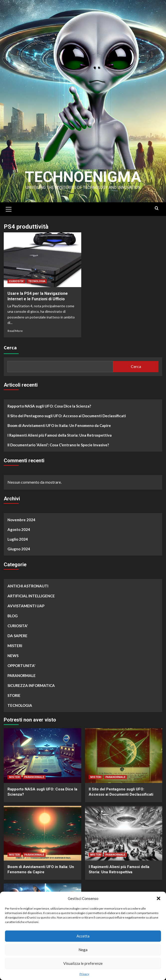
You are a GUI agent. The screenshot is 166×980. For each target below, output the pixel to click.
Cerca (10, 347)
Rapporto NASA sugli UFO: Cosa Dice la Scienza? (49, 406)
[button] (159, 898)
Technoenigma (83, 177)
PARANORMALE (22, 675)
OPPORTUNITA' (21, 666)
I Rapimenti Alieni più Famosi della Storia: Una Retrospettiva (60, 435)
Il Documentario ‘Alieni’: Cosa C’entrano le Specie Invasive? (58, 445)
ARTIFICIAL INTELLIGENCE (31, 596)
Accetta (83, 936)
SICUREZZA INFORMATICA (31, 685)
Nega (83, 950)
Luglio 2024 (18, 539)
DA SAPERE (17, 636)
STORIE (14, 695)
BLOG (13, 616)
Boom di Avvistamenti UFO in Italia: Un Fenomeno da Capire (59, 425)
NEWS (13, 656)
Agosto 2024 (19, 529)
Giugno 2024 (19, 549)
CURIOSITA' (16, 281)
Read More (15, 331)
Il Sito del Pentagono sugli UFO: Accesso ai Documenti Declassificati (67, 416)
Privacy (84, 974)
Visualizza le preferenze (83, 963)
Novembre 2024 (21, 520)
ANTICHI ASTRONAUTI (28, 586)
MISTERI (15, 646)
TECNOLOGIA (37, 281)
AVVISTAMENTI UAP (26, 606)
